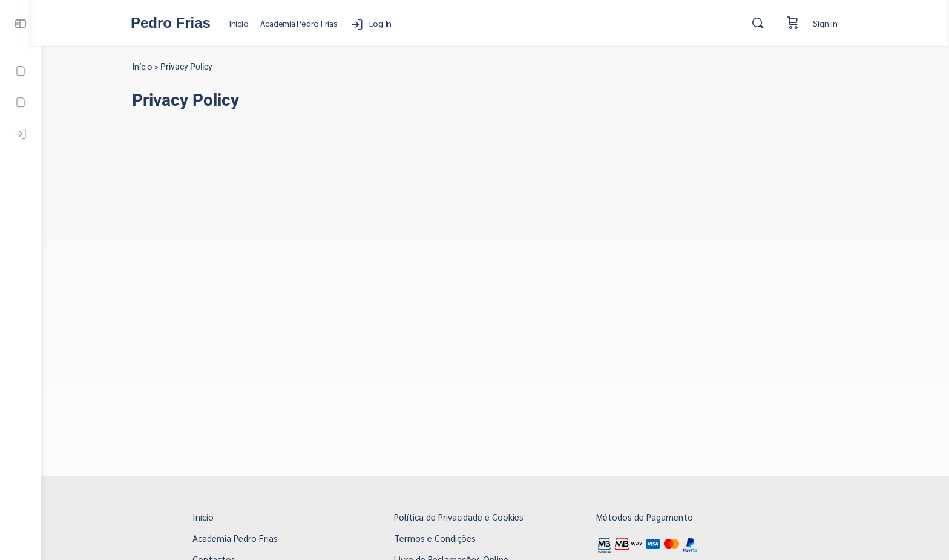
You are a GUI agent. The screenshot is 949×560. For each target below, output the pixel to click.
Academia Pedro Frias (241, 538)
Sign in (832, 23)
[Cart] (800, 23)
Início (148, 66)
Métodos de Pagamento (651, 517)
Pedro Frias (178, 23)
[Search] (765, 23)
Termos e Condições (441, 538)
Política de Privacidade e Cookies (465, 517)
